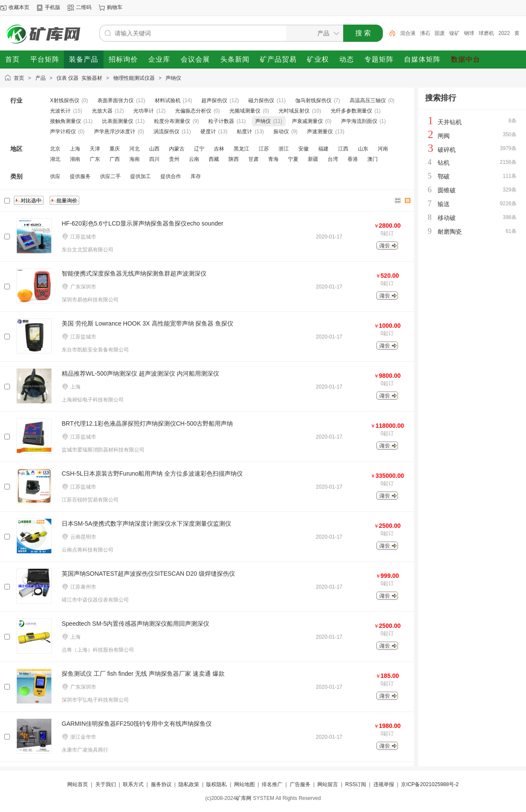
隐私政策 (189, 784)
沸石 (425, 33)
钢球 (469, 33)
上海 (75, 149)
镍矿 (454, 33)
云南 (194, 159)
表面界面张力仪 (116, 100)
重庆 (115, 149)
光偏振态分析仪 (193, 111)
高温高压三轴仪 (368, 100)
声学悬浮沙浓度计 (115, 132)
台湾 (333, 159)
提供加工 (141, 176)
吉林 (219, 149)
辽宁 (199, 149)
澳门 (373, 159)
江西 (343, 149)
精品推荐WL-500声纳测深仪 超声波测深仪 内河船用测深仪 (140, 373)
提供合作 (171, 176)
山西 (154, 149)
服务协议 (161, 784)
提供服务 (80, 176)
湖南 (75, 159)
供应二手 (110, 176)
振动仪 (281, 132)
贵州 (174, 159)
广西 (115, 159)
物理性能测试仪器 (134, 78)
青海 (273, 159)
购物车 (115, 7)
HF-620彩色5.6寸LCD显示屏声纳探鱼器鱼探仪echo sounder (142, 223)
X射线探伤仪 (65, 100)
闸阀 (444, 136)
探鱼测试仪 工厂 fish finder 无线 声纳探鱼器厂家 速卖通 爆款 (143, 674)
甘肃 (254, 159)
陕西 (234, 159)
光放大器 (102, 111)
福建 (323, 149)
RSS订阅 (356, 784)
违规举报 (384, 784)
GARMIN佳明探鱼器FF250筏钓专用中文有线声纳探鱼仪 (137, 724)
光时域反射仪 (294, 111)
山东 (363, 149)
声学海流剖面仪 (359, 121)
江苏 (264, 149)
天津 (95, 149)
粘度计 (244, 132)
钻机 (444, 163)
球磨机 (486, 33)
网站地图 (244, 784)
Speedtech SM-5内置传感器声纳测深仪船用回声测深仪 (135, 624)
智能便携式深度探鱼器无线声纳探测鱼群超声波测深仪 (134, 273)
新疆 (313, 159)
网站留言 (328, 784)
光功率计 (144, 111)
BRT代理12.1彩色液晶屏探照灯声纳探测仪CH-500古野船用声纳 (147, 423)
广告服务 (300, 784)
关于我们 (106, 784)
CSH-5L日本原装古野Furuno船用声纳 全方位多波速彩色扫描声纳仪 (152, 473)
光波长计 (60, 111)
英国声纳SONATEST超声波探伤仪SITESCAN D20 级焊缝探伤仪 (148, 574)
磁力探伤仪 (261, 100)
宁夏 (293, 159)
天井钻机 (450, 122)
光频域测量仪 (245, 111)
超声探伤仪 (214, 100)
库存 (196, 176)
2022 (504, 33)
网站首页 (78, 784)
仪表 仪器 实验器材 (79, 78)
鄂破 (444, 176)
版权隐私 (216, 784)
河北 (135, 149)
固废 (440, 33)
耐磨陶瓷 (450, 232)
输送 (444, 204)
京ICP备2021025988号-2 (430, 784)
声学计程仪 (63, 132)
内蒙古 (177, 149)
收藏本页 (19, 7)
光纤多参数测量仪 (351, 111)
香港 (353, 159)
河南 (383, 149)
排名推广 (272, 784)
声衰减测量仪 (307, 121)
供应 (55, 176)
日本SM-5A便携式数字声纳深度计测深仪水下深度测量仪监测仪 (146, 524)
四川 (154, 159)
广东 (95, 159)
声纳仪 (173, 78)
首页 (19, 78)
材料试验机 (168, 100)
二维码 (84, 7)
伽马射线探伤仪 (313, 100)
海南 (135, 159)
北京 (55, 149)
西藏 (214, 159)
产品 (41, 78)
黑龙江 (241, 149)
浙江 (284, 149)
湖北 (55, 159)
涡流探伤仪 (166, 132)
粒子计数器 (221, 121)
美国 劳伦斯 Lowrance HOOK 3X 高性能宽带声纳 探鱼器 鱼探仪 (147, 323)
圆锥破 (447, 190)
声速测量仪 (320, 132)
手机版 (53, 7)
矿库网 (244, 798)
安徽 (304, 149)
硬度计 (208, 132)
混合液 (408, 33)
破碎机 (447, 150)
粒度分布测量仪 (172, 121)
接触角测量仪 (66, 121)
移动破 (447, 218)
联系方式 (133, 784)
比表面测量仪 (118, 121)
